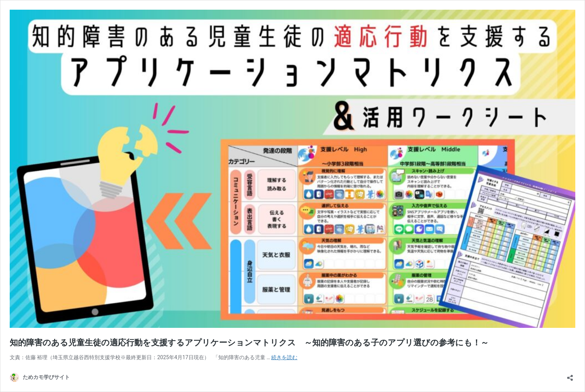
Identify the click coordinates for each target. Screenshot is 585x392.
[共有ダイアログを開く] (570, 375)
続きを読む (284, 357)
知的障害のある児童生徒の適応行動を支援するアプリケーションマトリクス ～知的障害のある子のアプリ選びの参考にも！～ (249, 343)
